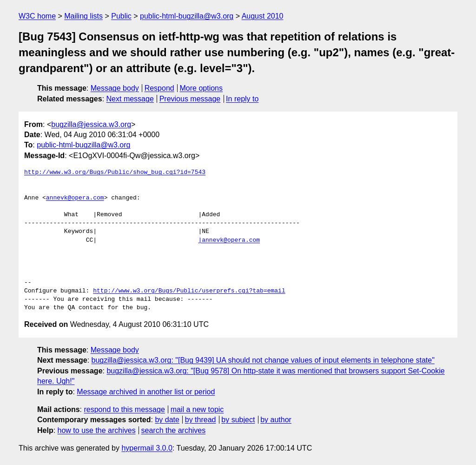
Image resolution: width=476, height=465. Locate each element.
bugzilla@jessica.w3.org (91, 124)
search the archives (174, 430)
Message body (115, 88)
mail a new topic (197, 409)
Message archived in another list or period (146, 392)
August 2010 (263, 16)
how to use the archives (97, 430)
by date (167, 420)
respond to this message (124, 409)
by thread (201, 420)
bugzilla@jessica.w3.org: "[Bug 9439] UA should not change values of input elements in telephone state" (263, 360)
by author (276, 420)
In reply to (242, 99)
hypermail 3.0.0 (147, 448)
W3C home (37, 16)
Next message (130, 99)
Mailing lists (83, 16)
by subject (238, 420)
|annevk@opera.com (229, 240)
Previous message (190, 99)
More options (202, 88)
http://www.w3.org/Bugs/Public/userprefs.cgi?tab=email (189, 291)
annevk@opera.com (75, 198)
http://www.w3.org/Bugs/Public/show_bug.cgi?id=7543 (115, 173)
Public (121, 16)
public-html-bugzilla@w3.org (187, 16)
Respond (159, 88)
